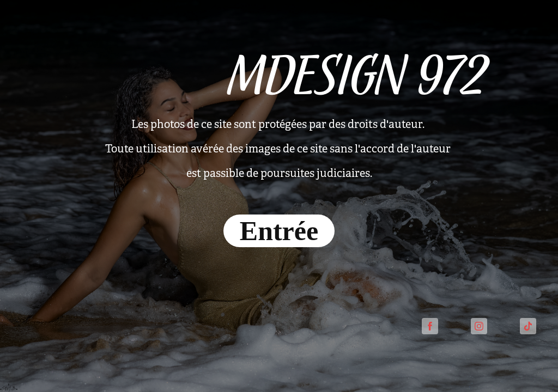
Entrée (279, 231)
